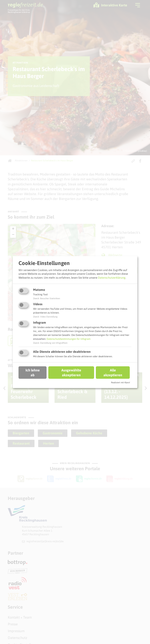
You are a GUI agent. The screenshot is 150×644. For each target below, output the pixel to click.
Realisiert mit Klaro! (120, 382)
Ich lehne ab (33, 373)
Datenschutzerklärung (112, 278)
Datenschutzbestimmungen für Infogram (69, 339)
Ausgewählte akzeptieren (71, 373)
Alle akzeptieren (113, 373)
